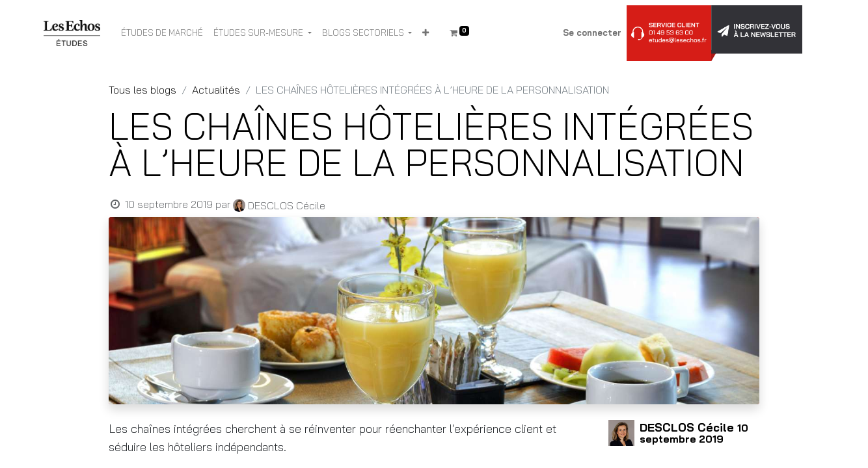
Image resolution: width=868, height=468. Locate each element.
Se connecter (592, 32)
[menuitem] (162, 33)
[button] (426, 33)
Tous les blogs (142, 90)
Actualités (216, 90)
